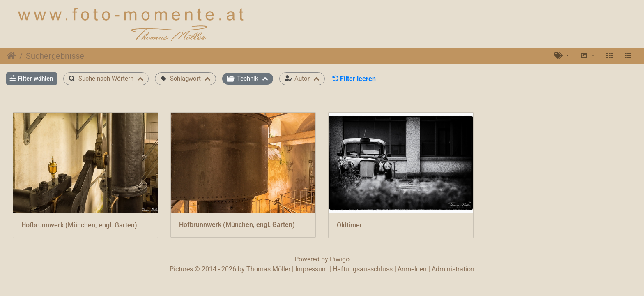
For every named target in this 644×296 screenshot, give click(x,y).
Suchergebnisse (55, 56)
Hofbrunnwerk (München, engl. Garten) (79, 225)
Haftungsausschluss (363, 269)
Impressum (312, 269)
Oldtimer (350, 225)
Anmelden (412, 269)
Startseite (11, 56)
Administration (453, 269)
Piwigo (340, 259)
